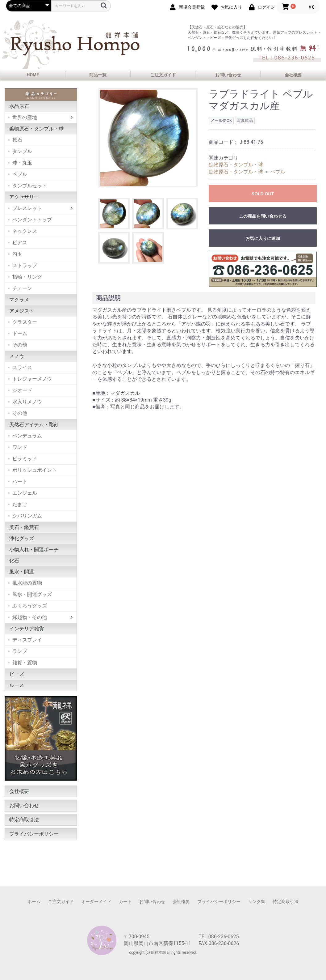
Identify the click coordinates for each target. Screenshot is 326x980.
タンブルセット (30, 186)
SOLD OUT (263, 194)
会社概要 (293, 75)
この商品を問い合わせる (263, 216)
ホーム (34, 901)
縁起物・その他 (30, 617)
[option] (148, 138)
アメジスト (22, 311)
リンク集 (257, 901)
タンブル (22, 151)
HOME (33, 75)
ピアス (20, 243)
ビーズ (17, 674)
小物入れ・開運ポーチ (34, 550)
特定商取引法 (24, 820)
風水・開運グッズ (32, 594)
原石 (17, 140)
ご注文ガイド (163, 75)
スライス (22, 367)
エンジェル (25, 493)
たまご (20, 504)
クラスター (25, 322)
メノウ (17, 356)
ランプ (20, 651)
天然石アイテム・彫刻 (34, 425)
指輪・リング (27, 277)
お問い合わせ (228, 75)
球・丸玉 (22, 163)
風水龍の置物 (27, 583)
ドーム (20, 333)
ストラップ (25, 265)
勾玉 (17, 254)
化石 (14, 561)
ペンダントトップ (32, 220)
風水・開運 (22, 572)
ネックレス (25, 231)
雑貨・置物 (25, 663)
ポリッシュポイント (35, 470)
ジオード (22, 390)
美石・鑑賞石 (24, 527)
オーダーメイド (96, 901)
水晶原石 (19, 106)
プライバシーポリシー (34, 834)
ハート (20, 481)
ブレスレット (27, 208)
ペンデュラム (27, 436)
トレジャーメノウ (32, 379)
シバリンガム (27, 516)
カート (125, 901)
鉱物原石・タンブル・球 (36, 129)
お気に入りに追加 (263, 238)
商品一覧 (98, 75)
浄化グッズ (22, 538)
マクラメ (19, 300)
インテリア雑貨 (27, 629)
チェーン (22, 288)
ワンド (20, 447)
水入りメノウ (27, 402)
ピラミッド (25, 459)
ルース (17, 685)
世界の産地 (25, 117)
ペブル (20, 174)
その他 (20, 345)
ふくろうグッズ (30, 606)
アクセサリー (24, 197)
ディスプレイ (27, 640)
